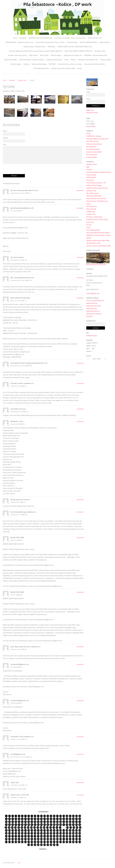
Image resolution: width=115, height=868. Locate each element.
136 (54, 831)
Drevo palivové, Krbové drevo (94, 64)
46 (73, 819)
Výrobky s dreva (100, 51)
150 (22, 833)
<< (88, 359)
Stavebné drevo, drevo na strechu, (70, 64)
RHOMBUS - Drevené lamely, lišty (96, 55)
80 (29, 825)
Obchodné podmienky (41, 68)
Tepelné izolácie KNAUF (94, 152)
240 (80, 842)
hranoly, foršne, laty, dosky (17, 55)
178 (35, 836)
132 (41, 831)
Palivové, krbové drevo (94, 144)
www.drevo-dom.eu (93, 311)
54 (22, 822)
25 (6, 819)
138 (61, 831)
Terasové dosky (72, 42)
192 (80, 836)
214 (73, 839)
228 (41, 842)
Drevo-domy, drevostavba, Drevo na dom (50, 42)
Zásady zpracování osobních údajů (63, 68)
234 (61, 842)
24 (80, 816)
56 (29, 822)
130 (35, 831)
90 (61, 825)
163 (64, 833)
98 (9, 828)
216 (80, 839)
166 (73, 833)
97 (6, 828)
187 (64, 836)
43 (64, 819)
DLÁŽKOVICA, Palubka (94, 136)
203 (38, 839)
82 (35, 825)
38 (48, 819)
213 (70, 839)
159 (51, 833)
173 (19, 836)
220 (16, 842)
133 (45, 831)
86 (48, 825)
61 (45, 822)
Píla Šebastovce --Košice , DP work (58, 4)
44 (67, 819)
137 (57, 831)
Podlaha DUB (91, 214)
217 (6, 842)
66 (61, 822)
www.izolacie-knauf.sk (94, 306)
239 (77, 842)
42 (61, 819)
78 (22, 825)
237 (70, 842)
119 (77, 828)
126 (22, 831)
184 (54, 836)
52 (16, 822)
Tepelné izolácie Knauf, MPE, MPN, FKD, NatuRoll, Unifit (98, 242)
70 (73, 822)
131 (38, 831)
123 (13, 831)
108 (41, 828)
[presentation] (43, 168)
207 (51, 839)
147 (13, 833)
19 (64, 816)
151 (25, 833)
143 (77, 831)
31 (25, 819)
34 (35, 819)
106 (35, 828)
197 (19, 839)
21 (70, 816)
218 (10, 842)
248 (51, 845)
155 (38, 833)
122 (10, 831)
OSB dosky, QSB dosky (94, 196)
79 (25, 825)
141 (70, 831)
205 (45, 839)
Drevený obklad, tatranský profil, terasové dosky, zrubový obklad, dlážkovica (36, 51)
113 (57, 828)
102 (22, 828)
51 (13, 822)
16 (54, 816)
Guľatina (26, 64)
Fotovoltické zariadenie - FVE (96, 183)
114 (60, 828)
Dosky (88, 134)
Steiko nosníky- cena (95, 38)
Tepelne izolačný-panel (54, 60)
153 (32, 833)
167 (77, 833)
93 (70, 825)
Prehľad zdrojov (92, 336)
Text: (5, 145)
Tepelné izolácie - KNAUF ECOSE (34, 47)
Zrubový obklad (106, 60)
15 (51, 816)
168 (80, 833)
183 (51, 836)
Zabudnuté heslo (92, 113)
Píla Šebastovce (92, 207)
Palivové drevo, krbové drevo (96, 199)
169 (6, 836)
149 (19, 833)
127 (25, 831)
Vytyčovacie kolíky (10, 60)
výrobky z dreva (22, 80)
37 (45, 819)
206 (48, 839)
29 (19, 819)
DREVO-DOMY (91, 178)
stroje (88, 228)
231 (51, 842)
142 (73, 831)
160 (54, 833)
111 (51, 828)
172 (16, 836)
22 (73, 816)
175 (25, 836)
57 (32, 822)
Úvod (15, 38)
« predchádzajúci (43, 812)
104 (28, 828)
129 (32, 831)
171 (13, 836)
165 (70, 833)
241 (29, 845)
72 (80, 822)
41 (57, 819)
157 (45, 833)
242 (32, 845)
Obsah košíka (91, 126)
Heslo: (88, 99)
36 (41, 819)
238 (73, 842)
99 (12, 828)
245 (41, 845)
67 (64, 822)
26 (9, 819)
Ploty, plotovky (91, 209)
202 (35, 839)
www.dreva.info (92, 309)
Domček (89, 170)
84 (41, 825)
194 (10, 839)
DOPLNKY (52, 64)
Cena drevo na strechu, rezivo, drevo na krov (70, 38)
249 (54, 845)
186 (61, 836)
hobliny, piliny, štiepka (39, 64)
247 (48, 845)
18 (61, 816)
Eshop (79, 68)
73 (6, 825)
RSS (19, 863)
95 (77, 825)
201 (32, 839)
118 (74, 828)
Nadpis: (6, 138)
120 (80, 828)
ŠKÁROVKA (51, 47)
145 (6, 833)
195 (13, 839)
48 (80, 819)
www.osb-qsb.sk (92, 303)
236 (67, 842)
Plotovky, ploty (91, 147)
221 (19, 842)
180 (41, 836)
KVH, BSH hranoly (92, 141)
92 (67, 825)
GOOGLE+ (90, 317)
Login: (88, 92)
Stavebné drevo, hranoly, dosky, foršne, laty (97, 221)
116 (67, 828)
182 (48, 836)
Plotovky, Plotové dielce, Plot (88, 60)
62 (48, 822)
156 (41, 833)
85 (45, 825)
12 (41, 816)
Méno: (5, 131)
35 (38, 819)
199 (25, 839)
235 (64, 842)
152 (29, 833)
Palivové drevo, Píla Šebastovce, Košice (97, 203)
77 (19, 825)
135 (51, 831)
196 (16, 839)
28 (16, 819)
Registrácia (90, 110)
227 (38, 842)
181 (45, 836)
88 (54, 825)
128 (29, 831)
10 (35, 816)
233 (57, 842)
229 (45, 842)
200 (29, 839)
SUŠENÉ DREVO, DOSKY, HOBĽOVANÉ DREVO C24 (75, 47)
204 (41, 839)
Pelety (66, 60)
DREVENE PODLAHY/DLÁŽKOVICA (40, 38)
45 (70, 819)
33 (32, 819)
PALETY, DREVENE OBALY (89, 42)
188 (67, 836)
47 (77, 819)
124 (16, 831)
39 (51, 819)
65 (57, 822)
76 (16, 825)
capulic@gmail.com (93, 294)
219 (13, 842)
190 (73, 836)
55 (25, 822)
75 (13, 825)
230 (48, 842)
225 (32, 842)
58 (35, 822)
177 (32, 836)
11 (38, 816)
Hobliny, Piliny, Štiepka (94, 185)
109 (44, 828)
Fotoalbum (23, 38)
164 (67, 833)
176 (29, 836)
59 (38, 822)
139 (64, 831)
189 (70, 836)
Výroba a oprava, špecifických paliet (98, 246)
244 (38, 845)
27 (13, 819)
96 (80, 825)
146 (10, 833)
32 (29, 819)
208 (54, 839)
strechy (89, 225)
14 (48, 816)
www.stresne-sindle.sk (94, 314)
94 (73, 825)
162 (61, 833)
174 (22, 836)
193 (6, 839)
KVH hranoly (44, 55)
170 (10, 836)
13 (45, 816)
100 (15, 828)
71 (77, 822)
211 (64, 839)
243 (35, 845)
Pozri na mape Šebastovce (95, 301)
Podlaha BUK (91, 212)
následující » (43, 849)
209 (57, 839)
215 (77, 839)
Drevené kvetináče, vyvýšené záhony (99, 172)
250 (57, 845)
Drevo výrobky (91, 175)
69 (70, 822)
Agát (88, 167)
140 (67, 831)
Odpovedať (80, 191)
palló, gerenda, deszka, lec (73, 55)
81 (32, 825)
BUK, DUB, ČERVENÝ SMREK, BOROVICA (79, 51)
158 (48, 833)
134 (48, 831)
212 (67, 839)
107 (38, 828)
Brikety (73, 60)
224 (29, 842)
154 (35, 833)
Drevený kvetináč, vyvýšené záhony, (32, 60)
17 (57, 816)
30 (22, 819)
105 (31, 828)
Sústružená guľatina (93, 149)
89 (57, 825)
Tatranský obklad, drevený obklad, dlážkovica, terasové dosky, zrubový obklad (98, 236)
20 (67, 816)
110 (47, 828)
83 (38, 825)
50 (9, 822)
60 (41, 822)
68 (67, 822)
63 (51, 822)
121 (6, 831)
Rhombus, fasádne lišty (94, 217)
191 (77, 836)
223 (25, 842)
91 (64, 825)
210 (61, 839)
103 (25, 828)
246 (45, 845)
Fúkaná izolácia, (56, 55)
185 (57, 836)
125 (19, 831)
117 (71, 828)
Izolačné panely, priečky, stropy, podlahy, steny (97, 189)
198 (22, 839)
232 (54, 842)
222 (22, 842)
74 (9, 825)
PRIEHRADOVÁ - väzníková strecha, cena (20, 42)
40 (54, 819)
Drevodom (90, 180)
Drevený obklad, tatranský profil (97, 139)
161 (57, 833)
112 (54, 828)
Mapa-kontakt (104, 42)
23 (77, 816)
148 (16, 833)
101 (19, 828)
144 (80, 831)
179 (38, 836)
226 (35, 842)
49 (6, 822)
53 (19, 822)
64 (54, 822)
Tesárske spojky (16, 64)
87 (51, 825)
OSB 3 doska (33, 55)
